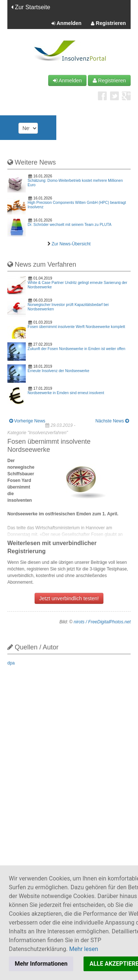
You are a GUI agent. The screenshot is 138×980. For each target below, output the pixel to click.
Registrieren (108, 24)
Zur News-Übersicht (71, 244)
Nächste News (112, 421)
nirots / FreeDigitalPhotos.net (102, 622)
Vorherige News (27, 421)
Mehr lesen (84, 949)
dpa (11, 663)
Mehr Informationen (41, 964)
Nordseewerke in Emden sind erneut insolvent (66, 393)
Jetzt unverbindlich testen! (69, 598)
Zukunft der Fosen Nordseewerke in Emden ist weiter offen (76, 349)
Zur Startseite (31, 7)
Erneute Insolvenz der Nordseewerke (59, 371)
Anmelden (66, 24)
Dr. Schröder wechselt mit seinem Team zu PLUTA (70, 225)
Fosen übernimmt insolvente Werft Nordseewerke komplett (76, 327)
